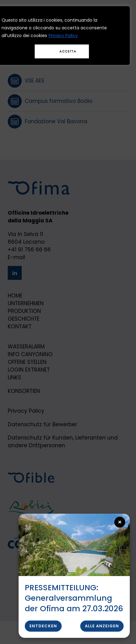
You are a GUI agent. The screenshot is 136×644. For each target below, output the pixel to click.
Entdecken (43, 626)
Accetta (68, 51)
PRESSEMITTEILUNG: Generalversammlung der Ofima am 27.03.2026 (74, 598)
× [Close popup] (120, 522)
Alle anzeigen (102, 626)
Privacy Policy (63, 36)
